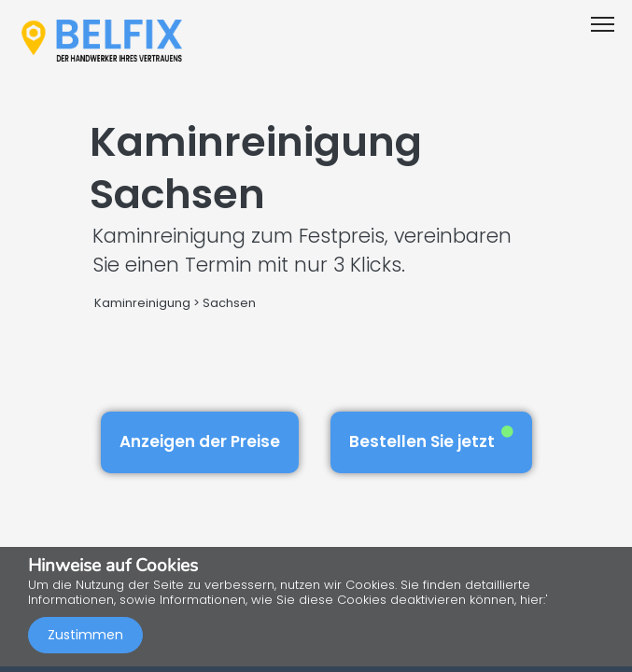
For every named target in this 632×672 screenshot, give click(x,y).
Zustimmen (85, 635)
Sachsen (229, 303)
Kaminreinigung (142, 303)
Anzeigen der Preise (200, 441)
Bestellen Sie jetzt (431, 439)
